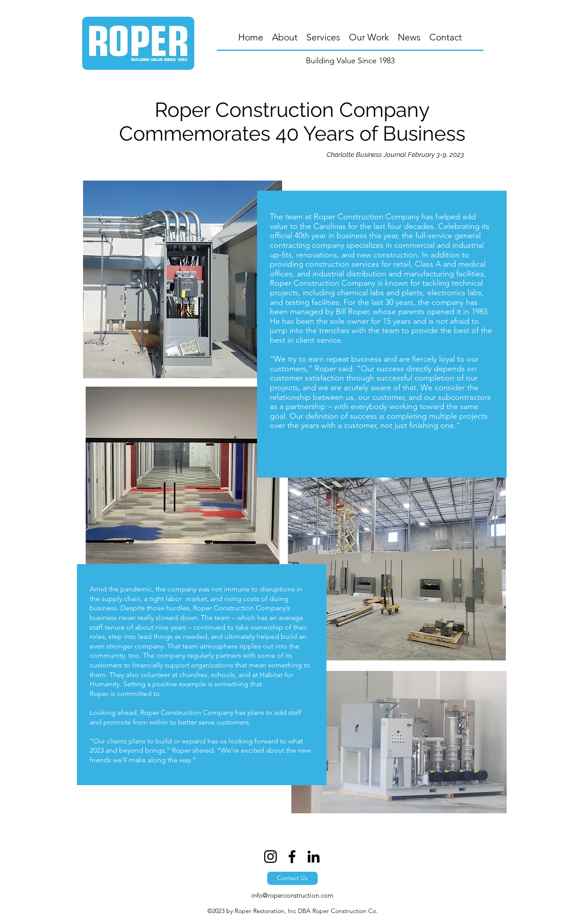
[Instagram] (270, 857)
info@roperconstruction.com (292, 895)
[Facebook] (292, 857)
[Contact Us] (292, 878)
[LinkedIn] (314, 857)
